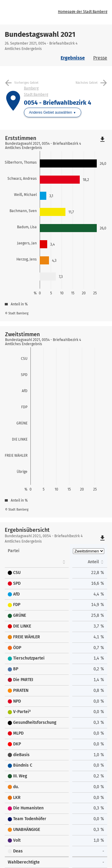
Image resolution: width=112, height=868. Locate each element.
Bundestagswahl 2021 (40, 34)
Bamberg (31, 88)
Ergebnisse (73, 58)
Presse (100, 58)
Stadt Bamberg (36, 95)
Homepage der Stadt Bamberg (83, 12)
